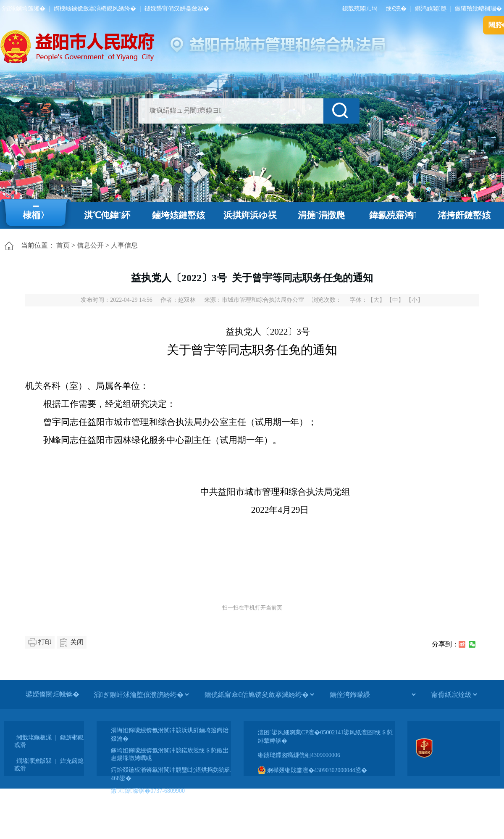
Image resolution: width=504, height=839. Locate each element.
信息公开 (90, 245)
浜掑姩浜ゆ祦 (250, 215)
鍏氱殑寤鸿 (393, 215)
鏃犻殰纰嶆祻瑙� (478, 9)
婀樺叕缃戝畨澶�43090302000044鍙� (312, 770)
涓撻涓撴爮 (322, 215)
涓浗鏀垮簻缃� (24, 9)
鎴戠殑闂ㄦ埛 (360, 9)
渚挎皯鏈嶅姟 (464, 215)
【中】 (395, 300)
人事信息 (124, 245)
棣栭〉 (36, 215)
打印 (45, 642)
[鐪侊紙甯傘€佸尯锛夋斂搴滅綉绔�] (259, 694)
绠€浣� (396, 9)
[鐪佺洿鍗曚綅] (373, 694)
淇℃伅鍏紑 (107, 215)
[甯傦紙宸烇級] (454, 694)
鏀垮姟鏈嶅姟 (178, 215)
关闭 (77, 642)
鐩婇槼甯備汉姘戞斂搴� (177, 9)
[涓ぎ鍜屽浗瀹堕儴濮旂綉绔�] (141, 694)
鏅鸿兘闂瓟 (431, 9)
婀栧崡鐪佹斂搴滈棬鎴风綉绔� (95, 9)
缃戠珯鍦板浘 (34, 737)
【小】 (415, 300)
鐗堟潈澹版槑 (34, 761)
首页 (63, 245)
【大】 (376, 300)
